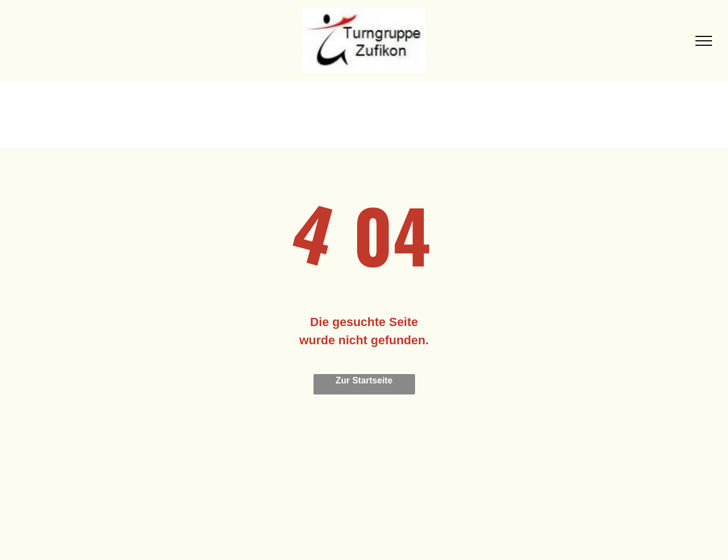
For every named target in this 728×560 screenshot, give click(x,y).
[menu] (704, 41)
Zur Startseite (364, 380)
